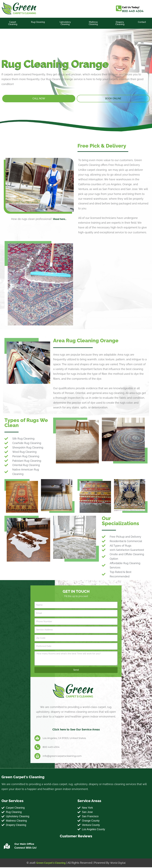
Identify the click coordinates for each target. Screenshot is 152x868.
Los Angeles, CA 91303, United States (64, 738)
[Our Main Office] (7, 847)
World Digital (119, 864)
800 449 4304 (133, 11)
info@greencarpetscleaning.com (62, 756)
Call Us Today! (131, 7)
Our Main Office (24, 845)
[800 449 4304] (37, 747)
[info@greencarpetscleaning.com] (37, 756)
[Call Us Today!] (119, 8)
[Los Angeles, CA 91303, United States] (37, 738)
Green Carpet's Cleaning (51, 864)
